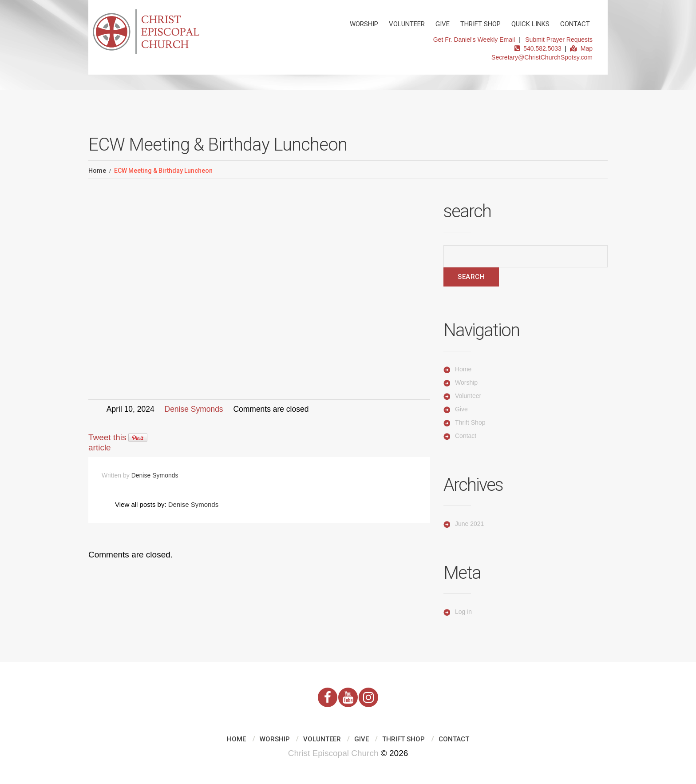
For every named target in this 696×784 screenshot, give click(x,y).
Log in (463, 612)
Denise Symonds (194, 409)
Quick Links (530, 24)
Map (581, 48)
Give (443, 24)
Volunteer (407, 24)
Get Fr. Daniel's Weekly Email (474, 40)
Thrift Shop (480, 24)
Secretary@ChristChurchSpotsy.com (542, 57)
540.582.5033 (538, 48)
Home (97, 171)
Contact (575, 24)
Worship (364, 24)
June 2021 (469, 524)
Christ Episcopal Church (333, 753)
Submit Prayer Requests (559, 40)
